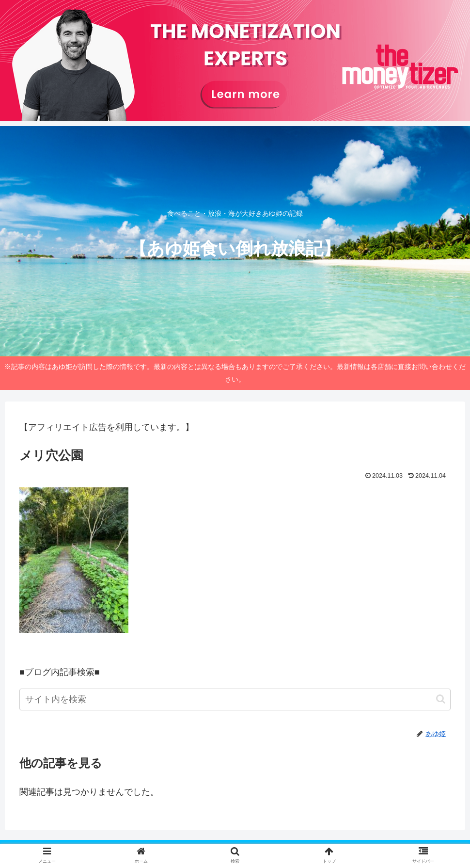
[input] (235, 699)
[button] (441, 699)
